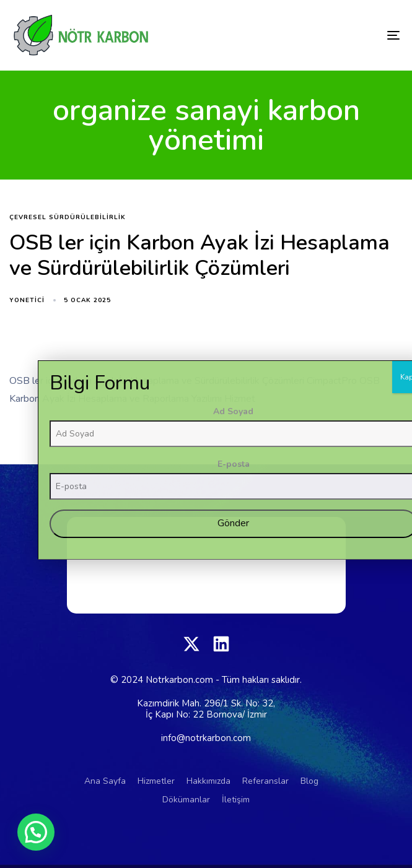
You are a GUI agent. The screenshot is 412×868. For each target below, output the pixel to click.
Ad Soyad (357, 599)
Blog (309, 781)
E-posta (357, 652)
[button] (36, 832)
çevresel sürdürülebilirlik (68, 218)
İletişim (236, 800)
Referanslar (265, 781)
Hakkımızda (208, 781)
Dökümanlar (186, 800)
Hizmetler (156, 781)
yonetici (27, 300)
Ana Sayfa (105, 781)
